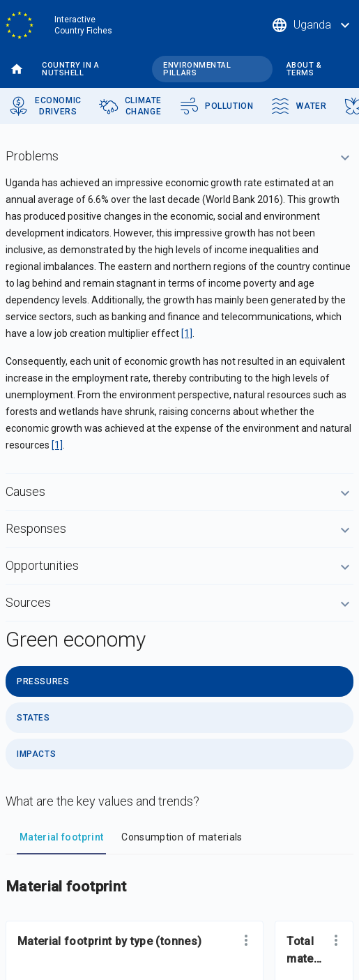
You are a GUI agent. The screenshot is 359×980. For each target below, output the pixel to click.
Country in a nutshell (71, 69)
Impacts (36, 754)
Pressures (43, 681)
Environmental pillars (197, 69)
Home (17, 69)
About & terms (304, 69)
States (33, 718)
